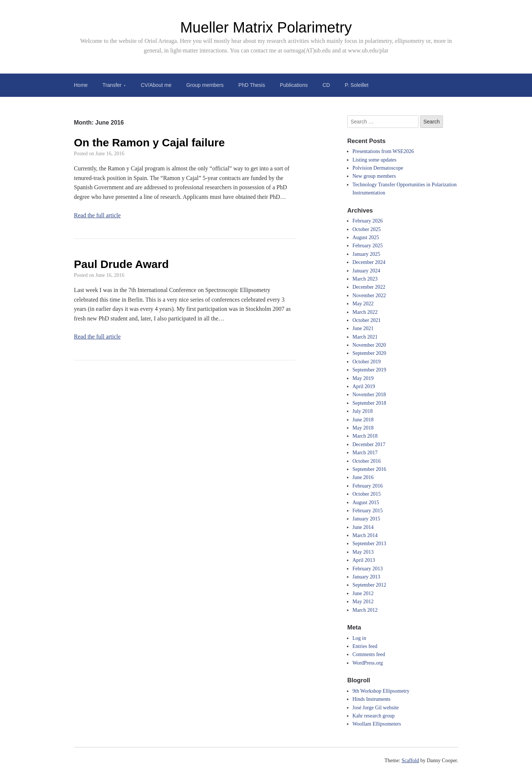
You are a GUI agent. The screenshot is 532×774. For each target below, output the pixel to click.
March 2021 (365, 337)
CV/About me (156, 85)
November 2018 (369, 395)
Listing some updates (374, 160)
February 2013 (368, 569)
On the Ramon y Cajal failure (149, 142)
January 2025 (366, 254)
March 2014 (365, 535)
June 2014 (363, 527)
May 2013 (363, 552)
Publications (294, 85)
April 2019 (364, 386)
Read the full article (97, 215)
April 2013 (364, 560)
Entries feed (365, 646)
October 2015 (367, 494)
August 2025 (366, 237)
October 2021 (367, 320)
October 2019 (367, 362)
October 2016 (367, 461)
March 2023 (365, 279)
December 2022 (369, 287)
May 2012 (363, 602)
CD (326, 85)
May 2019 (363, 378)
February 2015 (368, 511)
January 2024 (366, 271)
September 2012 (369, 585)
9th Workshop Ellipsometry (381, 691)
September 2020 (369, 353)
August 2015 (366, 503)
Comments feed (369, 654)
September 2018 (369, 403)
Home (81, 85)
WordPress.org (368, 663)
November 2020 (369, 345)
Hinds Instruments (371, 699)
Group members (205, 85)
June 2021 (363, 328)
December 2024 (369, 262)
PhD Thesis (252, 85)
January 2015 (366, 519)
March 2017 (365, 453)
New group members (374, 176)
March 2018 (365, 436)
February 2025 (368, 246)
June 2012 (363, 593)
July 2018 (363, 411)
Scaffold (410, 761)
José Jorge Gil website (376, 708)
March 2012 (365, 610)
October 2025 (367, 229)
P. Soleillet (357, 85)
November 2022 (369, 296)
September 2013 (369, 544)
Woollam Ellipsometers (377, 724)
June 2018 (363, 420)
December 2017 (369, 444)
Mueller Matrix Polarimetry (266, 27)
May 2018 (363, 428)
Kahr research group (374, 716)
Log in (359, 638)
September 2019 (369, 370)
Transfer (112, 85)
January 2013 (366, 577)
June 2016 (363, 477)
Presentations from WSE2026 (383, 151)
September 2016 (369, 469)
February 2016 (368, 486)
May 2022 (363, 304)
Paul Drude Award (121, 264)
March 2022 (365, 312)
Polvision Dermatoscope (378, 168)
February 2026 (368, 221)
